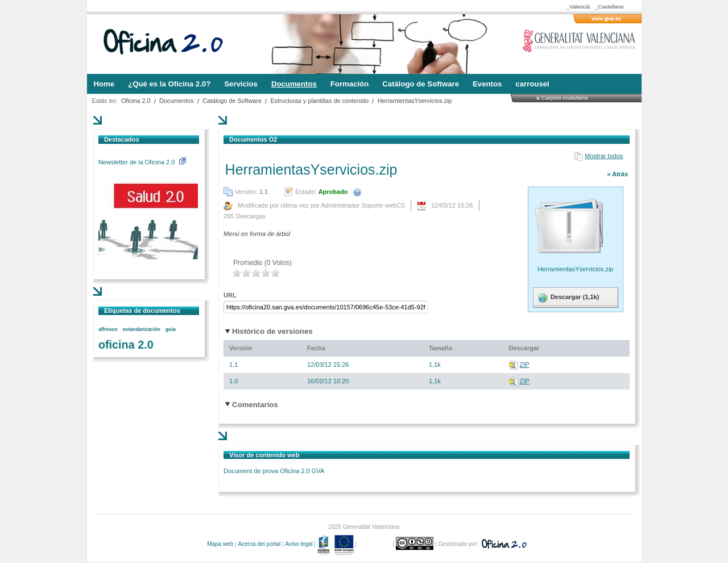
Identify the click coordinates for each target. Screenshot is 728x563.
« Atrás (617, 174)
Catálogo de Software (232, 101)
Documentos (177, 101)
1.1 (233, 365)
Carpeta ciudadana (564, 98)
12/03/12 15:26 (328, 365)
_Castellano (609, 7)
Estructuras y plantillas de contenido (319, 101)
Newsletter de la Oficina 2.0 (142, 162)
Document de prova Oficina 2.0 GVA (274, 471)
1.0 (233, 381)
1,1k (435, 365)
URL (230, 295)
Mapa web (220, 544)
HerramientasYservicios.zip (415, 101)
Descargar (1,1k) (568, 298)
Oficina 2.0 (136, 101)
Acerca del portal (259, 544)
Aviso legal (299, 544)
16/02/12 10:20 (328, 381)
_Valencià (578, 7)
